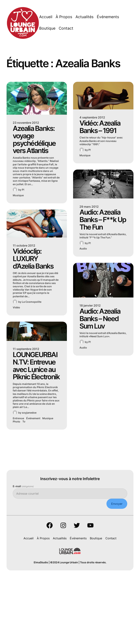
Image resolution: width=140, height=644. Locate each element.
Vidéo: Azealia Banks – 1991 (94, 138)
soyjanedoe (29, 479)
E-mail (23, 553)
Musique (18, 221)
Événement (33, 485)
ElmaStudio (41, 630)
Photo (16, 488)
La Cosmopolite (32, 342)
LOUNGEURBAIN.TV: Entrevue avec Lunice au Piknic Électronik (35, 419)
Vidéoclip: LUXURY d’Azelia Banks (32, 292)
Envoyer (117, 570)
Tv (24, 488)
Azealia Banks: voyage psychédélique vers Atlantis (36, 153)
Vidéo (16, 348)
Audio (83, 295)
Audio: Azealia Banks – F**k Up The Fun (103, 254)
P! (23, 216)
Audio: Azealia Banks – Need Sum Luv (99, 377)
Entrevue (18, 485)
